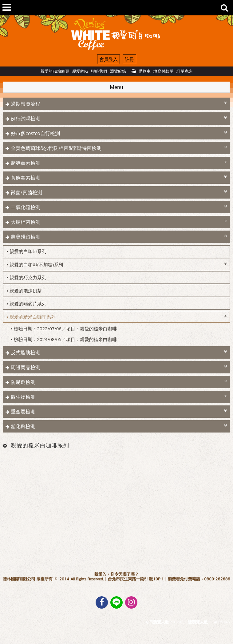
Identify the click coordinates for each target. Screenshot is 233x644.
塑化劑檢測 (23, 426)
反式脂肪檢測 (26, 352)
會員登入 (109, 59)
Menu (117, 87)
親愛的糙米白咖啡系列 (33, 317)
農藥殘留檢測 (26, 237)
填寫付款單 (163, 71)
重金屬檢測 (23, 412)
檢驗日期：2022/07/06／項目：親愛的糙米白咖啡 (65, 328)
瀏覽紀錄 (118, 71)
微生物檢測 (23, 397)
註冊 (129, 59)
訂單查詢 (184, 71)
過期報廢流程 (26, 104)
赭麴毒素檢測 (26, 163)
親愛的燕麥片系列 (28, 304)
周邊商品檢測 (26, 367)
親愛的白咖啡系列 (28, 251)
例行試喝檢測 (26, 119)
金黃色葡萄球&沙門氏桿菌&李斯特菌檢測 (56, 148)
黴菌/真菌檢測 (26, 192)
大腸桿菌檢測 (26, 222)
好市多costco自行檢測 (35, 133)
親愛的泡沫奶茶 (26, 291)
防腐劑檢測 (23, 382)
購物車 (145, 71)
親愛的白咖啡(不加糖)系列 (36, 264)
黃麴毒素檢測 (26, 178)
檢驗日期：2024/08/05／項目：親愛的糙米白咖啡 (65, 339)
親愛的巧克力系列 (28, 277)
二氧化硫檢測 (26, 207)
